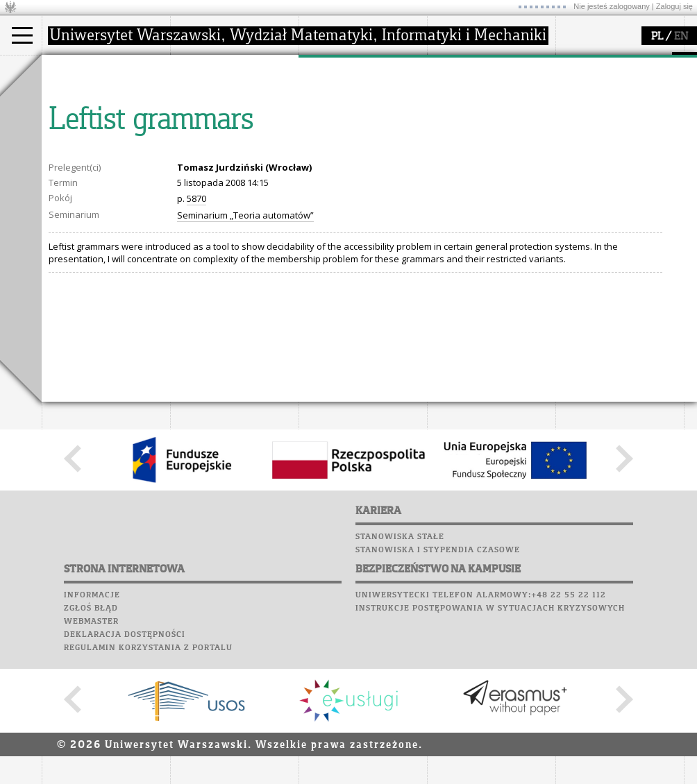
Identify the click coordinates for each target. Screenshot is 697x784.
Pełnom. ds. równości (103, 171)
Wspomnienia (590, 142)
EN (681, 37)
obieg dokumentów (356, 158)
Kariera (582, 155)
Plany (618, 76)
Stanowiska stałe (400, 665)
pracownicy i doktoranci (237, 146)
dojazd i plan (215, 96)
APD (641, 62)
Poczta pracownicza (609, 115)
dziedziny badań (351, 96)
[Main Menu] (22, 35)
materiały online (478, 108)
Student (76, 108)
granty (329, 133)
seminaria (337, 108)
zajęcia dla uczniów (485, 96)
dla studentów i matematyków (477, 127)
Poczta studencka (603, 102)
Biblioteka (584, 128)
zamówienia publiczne (235, 171)
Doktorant (80, 121)
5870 (196, 327)
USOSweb (579, 62)
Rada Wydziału (219, 121)
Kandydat (79, 96)
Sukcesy (577, 168)
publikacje (337, 121)
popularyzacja (481, 68)
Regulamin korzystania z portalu (148, 776)
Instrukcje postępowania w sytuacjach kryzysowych (490, 736)
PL (657, 37)
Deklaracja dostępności (125, 762)
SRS (616, 62)
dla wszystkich (475, 146)
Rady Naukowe (219, 133)
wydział (203, 68)
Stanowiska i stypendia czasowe (438, 678)
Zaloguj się (674, 6)
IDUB (326, 171)
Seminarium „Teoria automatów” (245, 343)
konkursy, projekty (484, 158)
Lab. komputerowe (603, 89)
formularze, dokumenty (237, 158)
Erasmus (77, 146)
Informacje (92, 723)
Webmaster (91, 749)
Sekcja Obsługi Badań (362, 146)
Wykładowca (86, 133)
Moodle (576, 76)
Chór (631, 128)
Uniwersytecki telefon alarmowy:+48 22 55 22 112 (481, 723)
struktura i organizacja (235, 108)
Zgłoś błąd (91, 736)
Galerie (650, 142)
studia (69, 68)
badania (331, 68)
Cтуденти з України (102, 158)
